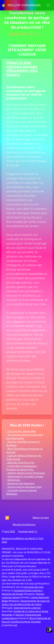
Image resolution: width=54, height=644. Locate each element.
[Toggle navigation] (48, 5)
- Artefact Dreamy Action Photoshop (26, 473)
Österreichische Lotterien (27, 608)
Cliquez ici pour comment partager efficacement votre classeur (22, 68)
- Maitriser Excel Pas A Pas (20, 463)
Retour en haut (41, 518)
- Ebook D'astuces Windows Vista (24, 487)
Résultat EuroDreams (24, 525)
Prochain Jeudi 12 (28, 531)
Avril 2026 (9, 531)
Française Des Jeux (34, 587)
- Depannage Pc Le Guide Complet (25, 476)
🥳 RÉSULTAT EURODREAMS (21, 5)
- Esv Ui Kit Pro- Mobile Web (21, 431)
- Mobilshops (13, 480)
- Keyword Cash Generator (20, 483)
